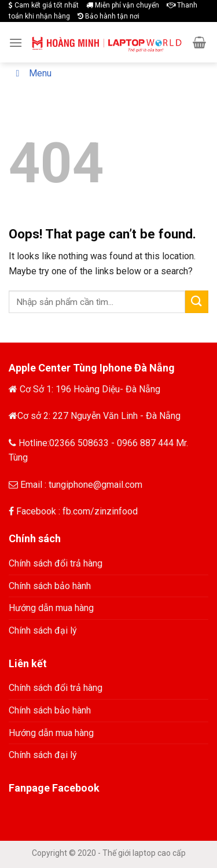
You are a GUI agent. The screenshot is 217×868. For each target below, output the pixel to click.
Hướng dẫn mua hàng (51, 608)
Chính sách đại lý (43, 630)
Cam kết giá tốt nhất (44, 5)
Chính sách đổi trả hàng (56, 563)
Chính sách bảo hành (50, 586)
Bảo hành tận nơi (108, 16)
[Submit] (197, 302)
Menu (32, 73)
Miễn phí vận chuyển (123, 5)
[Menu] (16, 43)
